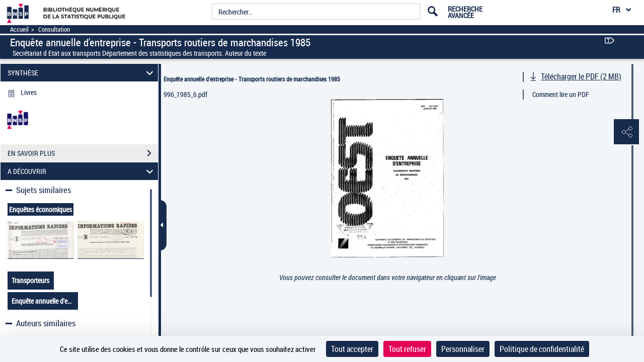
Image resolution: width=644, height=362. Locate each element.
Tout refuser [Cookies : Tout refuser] (407, 349)
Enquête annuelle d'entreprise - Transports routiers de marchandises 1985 (252, 79)
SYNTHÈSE (82, 73)
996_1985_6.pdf (185, 94)
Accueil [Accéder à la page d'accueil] (19, 29)
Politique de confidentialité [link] (542, 349)
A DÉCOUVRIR (82, 171)
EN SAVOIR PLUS (83, 153)
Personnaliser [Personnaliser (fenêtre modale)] (463, 349)
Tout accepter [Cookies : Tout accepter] (352, 349)
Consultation (54, 29)
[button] (626, 132)
